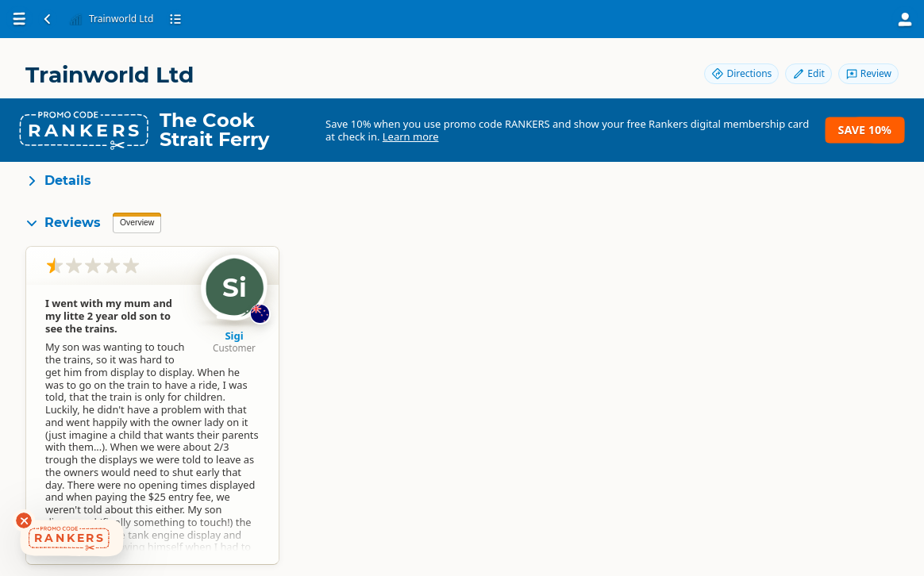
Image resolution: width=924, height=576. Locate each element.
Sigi (234, 336)
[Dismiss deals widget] (24, 520)
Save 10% (865, 130)
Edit (808, 73)
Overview (137, 223)
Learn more (411, 136)
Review (868, 73)
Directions (741, 73)
